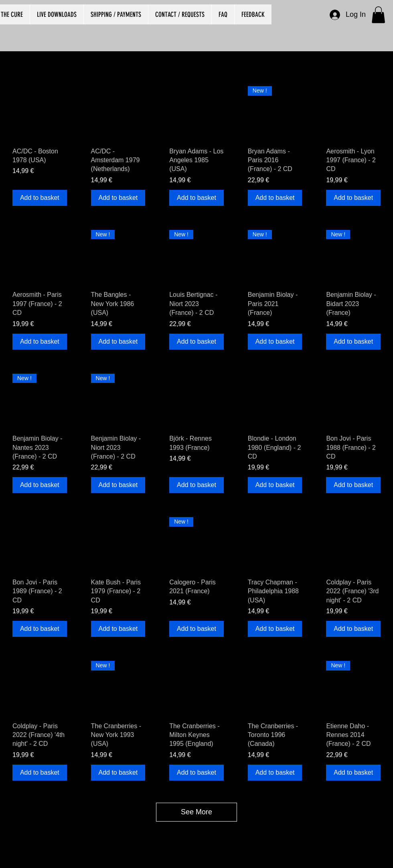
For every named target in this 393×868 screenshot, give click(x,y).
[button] (378, 15)
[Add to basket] (40, 198)
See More (196, 812)
